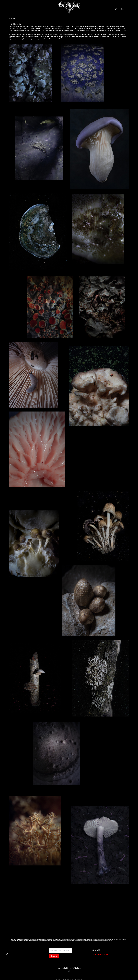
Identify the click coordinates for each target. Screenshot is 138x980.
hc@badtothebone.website (100, 954)
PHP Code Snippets (61, 979)
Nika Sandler (17, 24)
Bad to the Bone (99, 941)
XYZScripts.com (78, 979)
